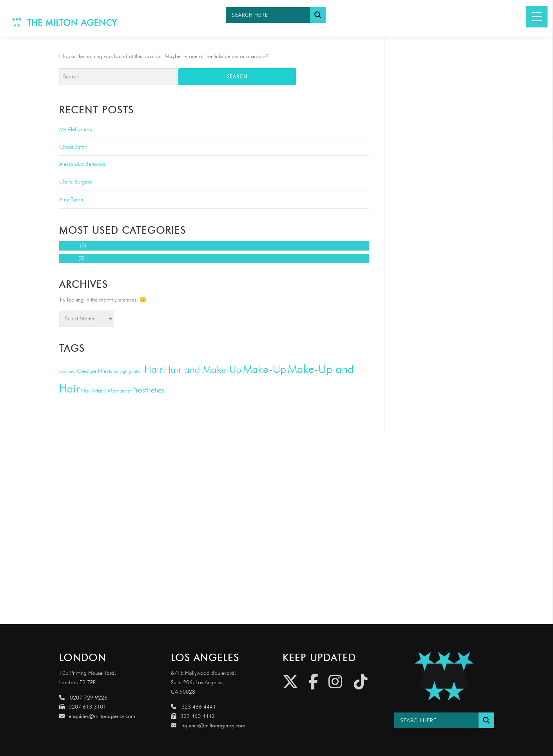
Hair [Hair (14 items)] (153, 369)
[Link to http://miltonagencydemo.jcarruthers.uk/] (444, 676)
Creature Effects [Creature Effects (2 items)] (94, 371)
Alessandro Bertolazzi (83, 164)
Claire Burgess (75, 182)
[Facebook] (313, 682)
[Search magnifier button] (318, 15)
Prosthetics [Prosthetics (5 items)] (148, 390)
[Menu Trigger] (537, 17)
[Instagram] (335, 682)
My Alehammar (77, 129)
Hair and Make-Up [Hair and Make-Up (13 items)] (203, 369)
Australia (69, 246)
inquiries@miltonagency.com (208, 726)
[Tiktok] (361, 682)
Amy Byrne (71, 199)
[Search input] (270, 15)
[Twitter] (290, 682)
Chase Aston (73, 147)
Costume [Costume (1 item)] (67, 372)
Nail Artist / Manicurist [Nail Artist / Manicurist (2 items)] (106, 391)
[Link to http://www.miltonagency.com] (65, 22)
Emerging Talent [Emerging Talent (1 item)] (128, 372)
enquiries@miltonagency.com (97, 716)
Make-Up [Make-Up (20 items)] (265, 369)
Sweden (68, 258)
